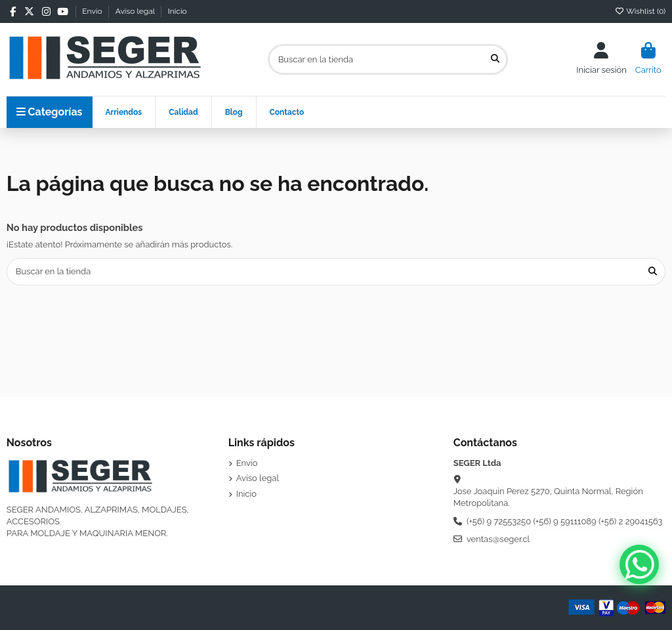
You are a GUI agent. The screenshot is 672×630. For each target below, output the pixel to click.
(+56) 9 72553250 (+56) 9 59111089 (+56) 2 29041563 (565, 521)
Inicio (178, 11)
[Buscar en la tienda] (495, 59)
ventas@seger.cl (498, 539)
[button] (183, 112)
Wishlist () (640, 11)
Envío (93, 11)
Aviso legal (136, 11)
